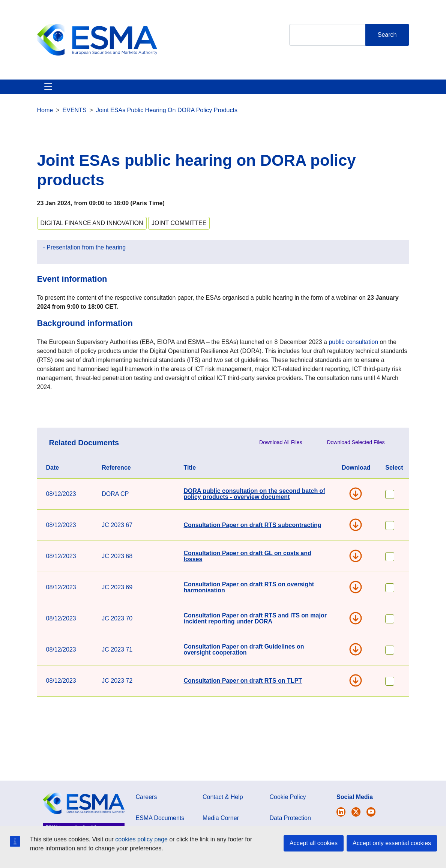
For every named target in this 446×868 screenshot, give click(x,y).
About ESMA (46, 95)
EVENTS (75, 128)
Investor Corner (236, 95)
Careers (146, 815)
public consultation (353, 360)
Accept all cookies (314, 843)
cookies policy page (141, 839)
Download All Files (281, 460)
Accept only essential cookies (392, 843)
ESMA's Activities (101, 95)
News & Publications (169, 95)
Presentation (64, 265)
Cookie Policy (288, 815)
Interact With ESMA (301, 95)
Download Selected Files (356, 460)
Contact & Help (366, 95)
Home (45, 128)
